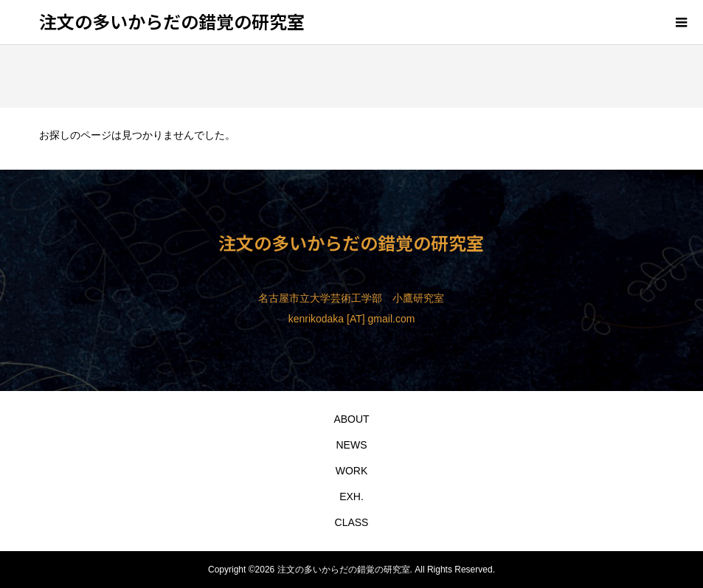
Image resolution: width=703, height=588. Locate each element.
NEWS (351, 445)
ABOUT (351, 419)
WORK (352, 471)
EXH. (351, 497)
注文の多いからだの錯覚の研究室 (172, 21)
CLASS (352, 522)
